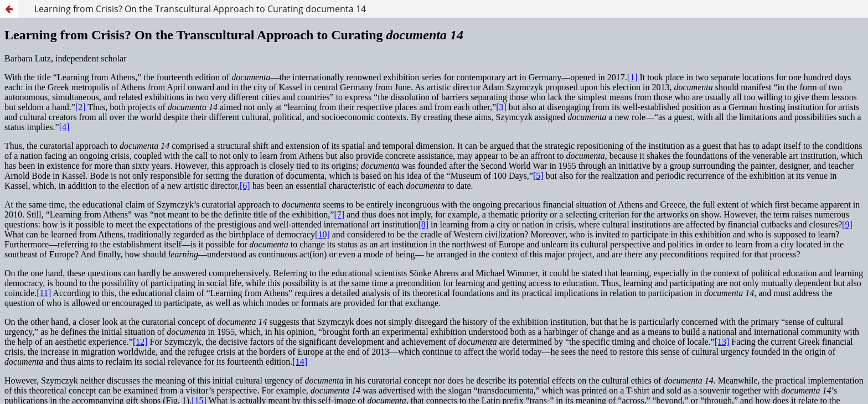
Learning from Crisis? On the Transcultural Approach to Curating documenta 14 (200, 9)
